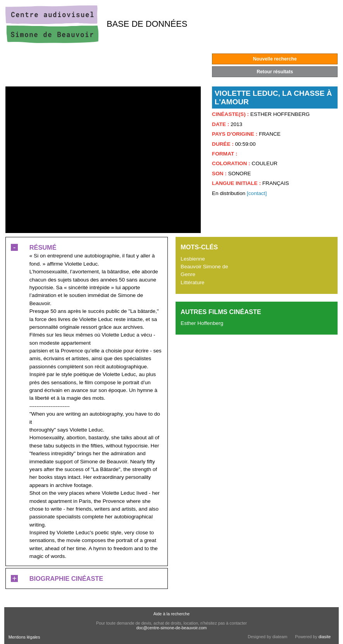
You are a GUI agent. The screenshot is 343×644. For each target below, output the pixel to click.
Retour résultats (275, 72)
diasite (325, 637)
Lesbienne (193, 259)
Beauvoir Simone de (204, 267)
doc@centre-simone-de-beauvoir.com (172, 628)
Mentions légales (24, 637)
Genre (188, 274)
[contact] (257, 193)
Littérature (192, 282)
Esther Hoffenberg (202, 323)
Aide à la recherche (172, 614)
